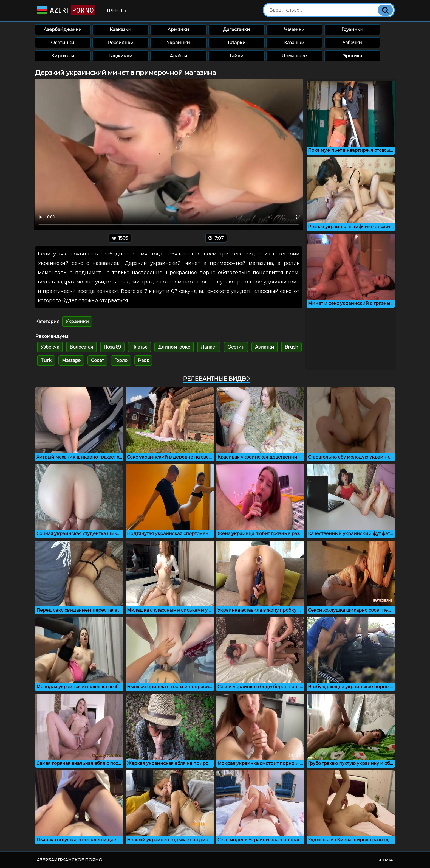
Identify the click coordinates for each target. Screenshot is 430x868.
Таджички (121, 56)
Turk (46, 360)
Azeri (65, 10)
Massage (71, 360)
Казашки (294, 43)
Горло (121, 360)
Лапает (209, 347)
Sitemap (385, 860)
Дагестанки (237, 30)
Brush (291, 347)
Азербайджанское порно (70, 860)
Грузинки (352, 30)
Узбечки (352, 43)
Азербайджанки (63, 30)
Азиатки (265, 347)
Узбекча (50, 347)
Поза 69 (112, 347)
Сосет (97, 360)
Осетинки (63, 43)
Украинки (178, 43)
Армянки (178, 30)
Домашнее (294, 56)
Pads (143, 360)
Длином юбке (174, 347)
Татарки (237, 43)
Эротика (352, 56)
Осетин (236, 347)
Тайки (236, 56)
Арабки (179, 56)
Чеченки (294, 30)
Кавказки (121, 30)
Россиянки (121, 43)
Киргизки (63, 56)
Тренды (117, 11)
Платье (139, 347)
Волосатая (81, 347)
